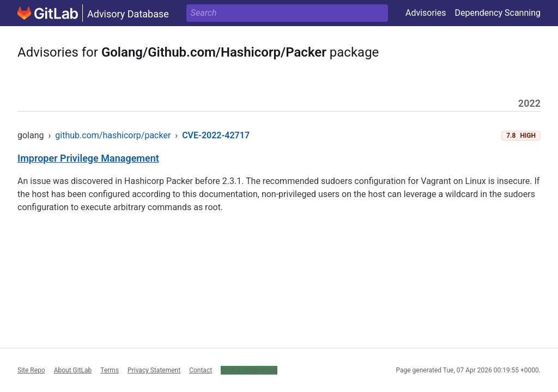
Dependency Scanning (498, 13)
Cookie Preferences (249, 370)
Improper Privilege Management (88, 158)
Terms (110, 370)
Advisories (426, 13)
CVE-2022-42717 (216, 135)
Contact (201, 370)
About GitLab (73, 370)
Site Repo (31, 370)
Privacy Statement (154, 370)
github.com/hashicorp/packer (113, 135)
